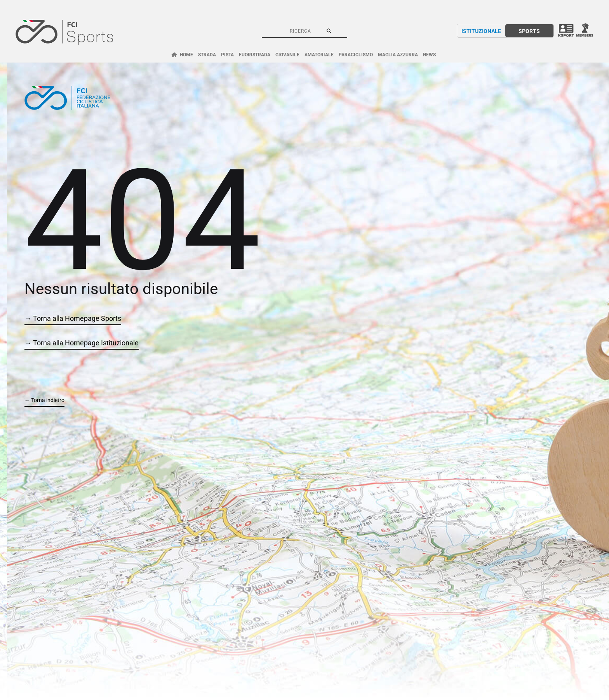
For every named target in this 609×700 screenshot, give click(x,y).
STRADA (207, 55)
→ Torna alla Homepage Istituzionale (82, 343)
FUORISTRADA (255, 55)
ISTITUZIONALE (481, 31)
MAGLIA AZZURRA (398, 55)
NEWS (429, 55)
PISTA (227, 55)
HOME (186, 55)
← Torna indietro (44, 400)
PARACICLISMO (356, 55)
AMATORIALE (319, 55)
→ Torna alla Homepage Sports (73, 318)
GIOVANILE (287, 55)
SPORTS (529, 31)
